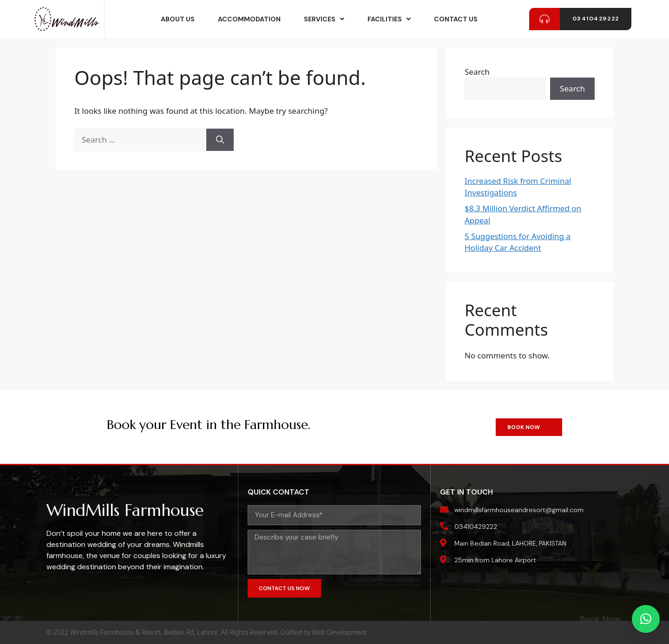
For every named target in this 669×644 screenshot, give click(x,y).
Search (477, 72)
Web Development (339, 632)
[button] (646, 619)
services (324, 19)
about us (178, 19)
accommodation (249, 19)
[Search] (220, 140)
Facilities (389, 19)
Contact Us (456, 19)
